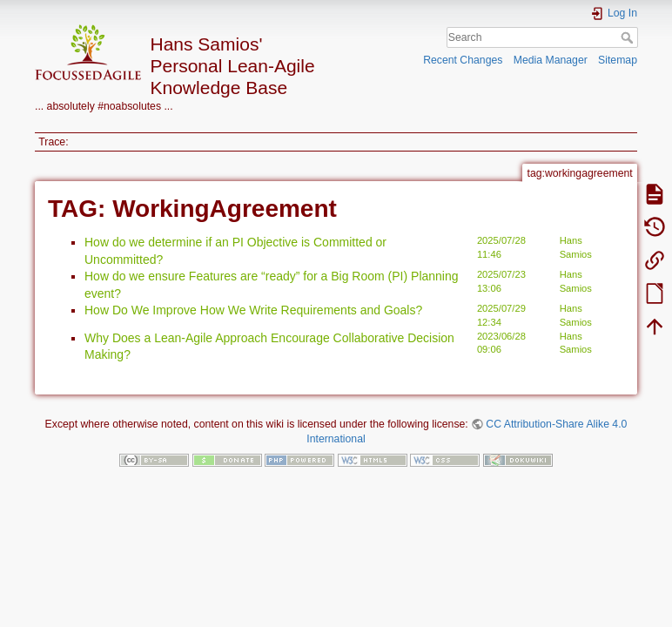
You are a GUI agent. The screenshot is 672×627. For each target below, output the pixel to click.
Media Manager (551, 60)
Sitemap (618, 60)
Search (629, 37)
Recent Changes (463, 60)
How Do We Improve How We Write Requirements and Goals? (253, 310)
